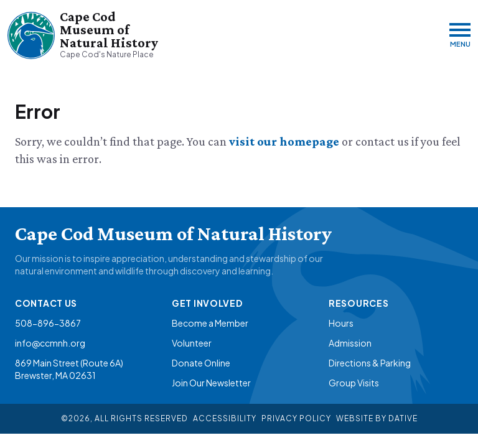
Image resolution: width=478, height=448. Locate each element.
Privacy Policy (296, 418)
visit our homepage (285, 141)
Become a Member (210, 323)
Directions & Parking (370, 363)
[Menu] (460, 35)
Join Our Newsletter (211, 383)
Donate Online (201, 363)
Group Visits (354, 383)
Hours (341, 323)
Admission (350, 343)
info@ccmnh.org (50, 343)
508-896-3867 (48, 323)
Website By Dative (377, 418)
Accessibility (225, 418)
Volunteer (192, 343)
